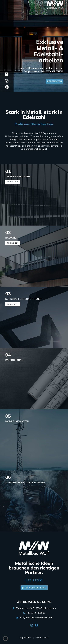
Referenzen (13, 182)
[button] (5, 638)
